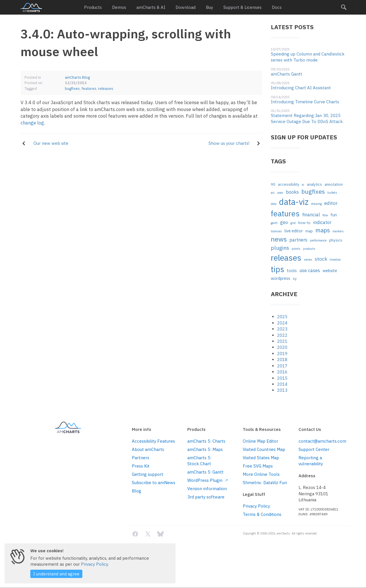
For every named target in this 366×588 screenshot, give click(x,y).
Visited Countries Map (264, 449)
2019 (282, 354)
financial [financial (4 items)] (311, 214)
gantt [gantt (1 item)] (274, 223)
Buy (209, 7)
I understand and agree (56, 574)
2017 (282, 366)
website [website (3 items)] (330, 271)
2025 (282, 317)
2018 (282, 360)
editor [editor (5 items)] (331, 203)
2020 (282, 347)
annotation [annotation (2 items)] (334, 184)
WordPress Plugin (207, 480)
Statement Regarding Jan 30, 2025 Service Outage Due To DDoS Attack (307, 118)
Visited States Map (261, 458)
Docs (277, 7)
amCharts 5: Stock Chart (199, 461)
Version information (207, 489)
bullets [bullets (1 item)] (332, 193)
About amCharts (148, 449)
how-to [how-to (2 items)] (304, 223)
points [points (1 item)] (296, 249)
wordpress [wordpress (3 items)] (281, 278)
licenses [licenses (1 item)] (276, 231)
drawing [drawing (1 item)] (316, 204)
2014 (282, 384)
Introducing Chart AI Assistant (301, 88)
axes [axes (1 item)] (280, 193)
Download (186, 7)
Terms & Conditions (262, 514)
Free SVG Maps (258, 466)
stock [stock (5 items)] (321, 259)
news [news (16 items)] (279, 239)
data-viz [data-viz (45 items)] (294, 202)
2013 (282, 390)
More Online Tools (261, 474)
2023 (282, 329)
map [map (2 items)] (309, 231)
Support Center (314, 449)
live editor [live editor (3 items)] (294, 231)
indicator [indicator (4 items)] (322, 222)
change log (32, 123)
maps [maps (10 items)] (323, 230)
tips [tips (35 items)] (278, 269)
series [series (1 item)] (308, 260)
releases (106, 88)
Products (93, 7)
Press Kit (141, 466)
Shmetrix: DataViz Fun (265, 483)
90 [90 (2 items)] (273, 184)
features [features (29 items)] (285, 213)
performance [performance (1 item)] (318, 240)
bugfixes (72, 88)
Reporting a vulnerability (311, 461)
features (89, 88)
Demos (119, 7)
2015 (282, 378)
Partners (141, 458)
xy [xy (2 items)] (295, 279)
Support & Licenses (242, 7)
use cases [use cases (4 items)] (310, 270)
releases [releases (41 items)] (286, 258)
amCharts (31, 7)
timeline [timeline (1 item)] (335, 260)
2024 (282, 323)
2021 (282, 341)
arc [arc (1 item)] (273, 193)
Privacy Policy (256, 506)
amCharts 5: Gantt (205, 472)
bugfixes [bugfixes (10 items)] (313, 192)
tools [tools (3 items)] (292, 271)
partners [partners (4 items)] (298, 240)
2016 (282, 372)
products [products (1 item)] (309, 249)
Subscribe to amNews (154, 483)
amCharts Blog (77, 77)
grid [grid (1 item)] (293, 223)
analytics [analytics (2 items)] (314, 184)
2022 (282, 335)
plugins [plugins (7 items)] (280, 248)
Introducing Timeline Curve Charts (305, 102)
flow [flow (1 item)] (325, 215)
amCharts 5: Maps (205, 449)
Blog (137, 491)
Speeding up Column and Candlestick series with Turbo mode (308, 57)
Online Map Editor (260, 441)
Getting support (148, 474)
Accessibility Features (153, 441)
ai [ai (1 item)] (303, 185)
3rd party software (206, 497)
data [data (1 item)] (274, 204)
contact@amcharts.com (322, 441)
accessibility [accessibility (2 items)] (289, 184)
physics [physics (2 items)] (336, 240)
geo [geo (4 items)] (284, 222)
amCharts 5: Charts (206, 441)
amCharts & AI (151, 7)
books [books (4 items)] (292, 192)
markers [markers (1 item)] (338, 231)
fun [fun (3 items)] (334, 215)
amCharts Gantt (287, 74)
